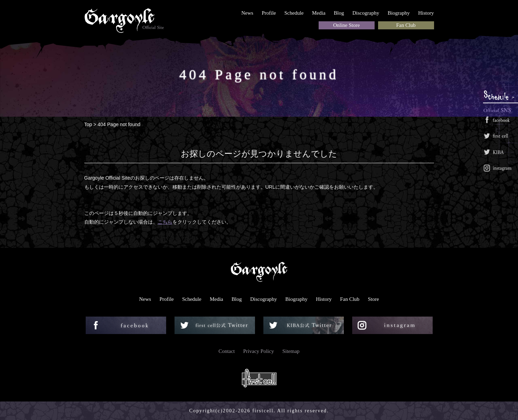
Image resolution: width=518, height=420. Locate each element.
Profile (269, 13)
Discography (366, 13)
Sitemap (291, 351)
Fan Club (406, 25)
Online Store (346, 25)
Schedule (294, 13)
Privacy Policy (258, 351)
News (247, 13)
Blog (339, 13)
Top (88, 124)
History (426, 13)
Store (374, 299)
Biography (399, 13)
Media (319, 13)
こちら (165, 222)
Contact (227, 351)
